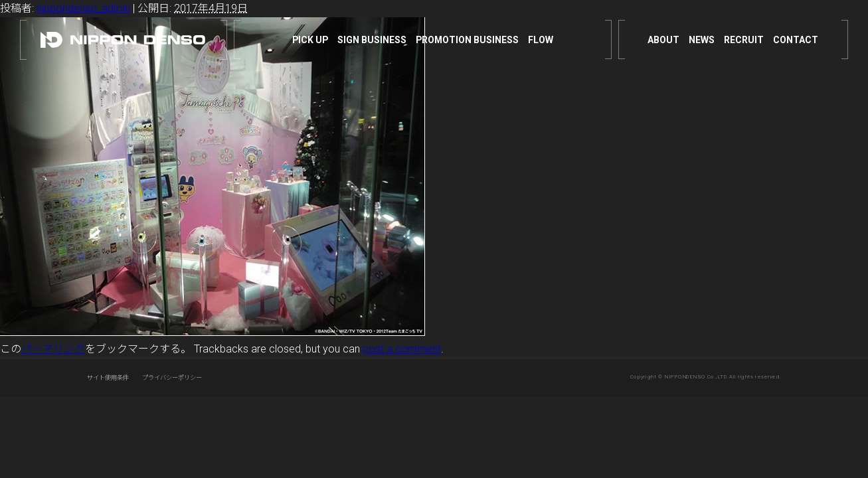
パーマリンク (53, 349)
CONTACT (796, 40)
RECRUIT (744, 40)
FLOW (541, 40)
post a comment (402, 349)
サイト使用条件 (108, 377)
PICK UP (310, 40)
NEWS (702, 40)
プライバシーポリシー (172, 377)
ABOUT (663, 40)
